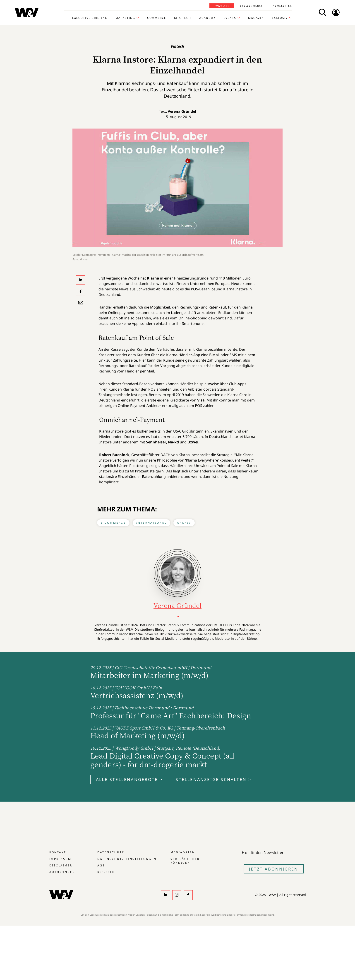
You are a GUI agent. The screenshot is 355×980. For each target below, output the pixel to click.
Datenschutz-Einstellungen (127, 859)
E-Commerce (113, 523)
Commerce (157, 18)
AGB (101, 865)
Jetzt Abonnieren (274, 869)
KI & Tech (183, 18)
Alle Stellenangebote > (129, 779)
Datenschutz (111, 852)
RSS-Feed (106, 872)
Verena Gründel (182, 111)
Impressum (60, 859)
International (152, 523)
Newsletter (282, 6)
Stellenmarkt (251, 6)
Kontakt (58, 852)
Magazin (256, 18)
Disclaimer (61, 865)
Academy (207, 18)
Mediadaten (183, 852)
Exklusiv (280, 18)
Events (230, 18)
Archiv (184, 523)
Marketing (125, 18)
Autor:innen (62, 872)
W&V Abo (223, 6)
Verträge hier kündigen (185, 861)
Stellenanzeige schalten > (213, 779)
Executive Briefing (90, 18)
